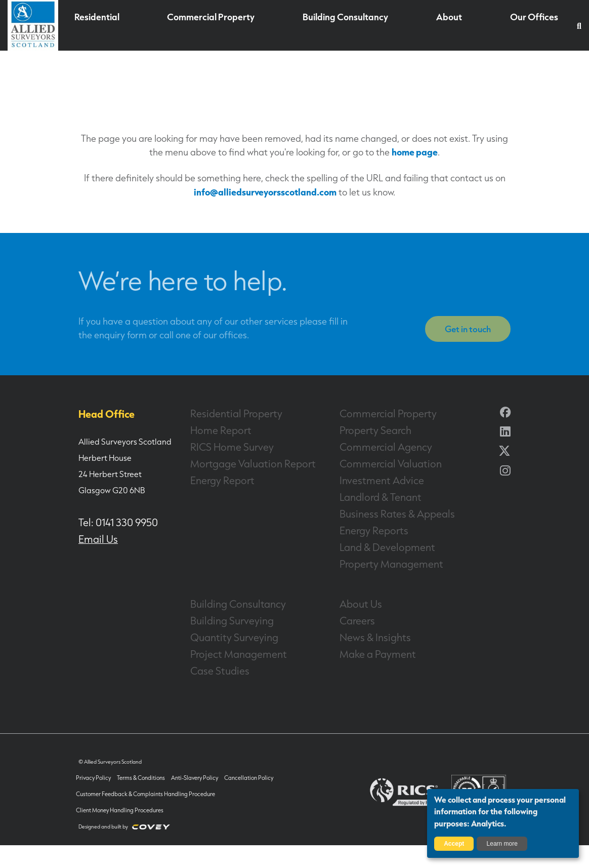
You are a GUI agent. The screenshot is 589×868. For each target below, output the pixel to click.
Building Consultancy (342, 26)
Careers (354, 615)
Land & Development (378, 543)
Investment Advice (373, 479)
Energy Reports (367, 527)
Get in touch (469, 330)
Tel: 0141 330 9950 (111, 522)
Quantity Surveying (226, 632)
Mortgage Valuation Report (241, 462)
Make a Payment (370, 648)
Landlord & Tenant (373, 495)
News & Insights (368, 632)
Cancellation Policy (236, 771)
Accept (454, 844)
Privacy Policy (94, 771)
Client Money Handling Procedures (119, 803)
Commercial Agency (376, 446)
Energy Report (216, 479)
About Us (356, 599)
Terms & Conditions (137, 771)
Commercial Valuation (380, 462)
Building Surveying (224, 615)
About (443, 26)
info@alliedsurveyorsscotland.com (265, 192)
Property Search (368, 430)
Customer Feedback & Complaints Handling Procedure (142, 787)
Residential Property (227, 414)
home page (415, 152)
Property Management (381, 560)
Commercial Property (214, 26)
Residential (103, 26)
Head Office (100, 414)
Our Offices (527, 26)
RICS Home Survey (223, 446)
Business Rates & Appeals (386, 511)
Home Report (214, 430)
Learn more (502, 844)
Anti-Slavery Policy (187, 771)
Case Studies (214, 664)
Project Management (229, 648)
